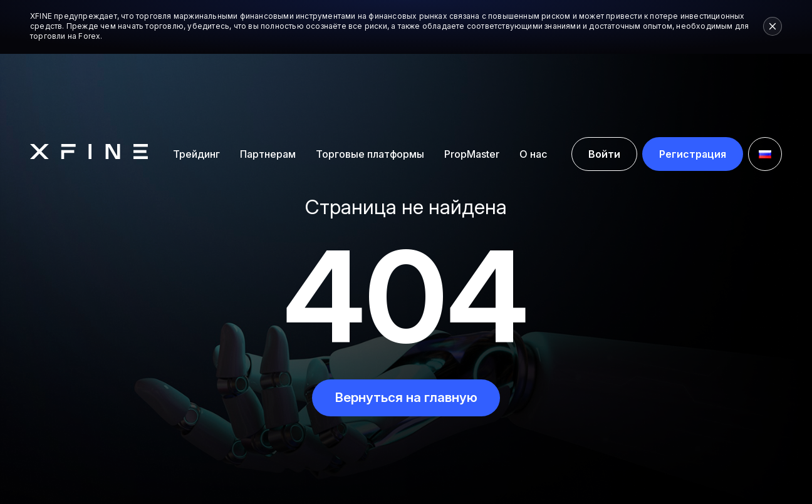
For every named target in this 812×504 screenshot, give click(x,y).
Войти (604, 85)
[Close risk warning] (773, 26)
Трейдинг (196, 85)
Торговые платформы (370, 85)
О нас (533, 85)
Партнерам (268, 85)
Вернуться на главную (406, 398)
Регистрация (693, 85)
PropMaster (472, 85)
